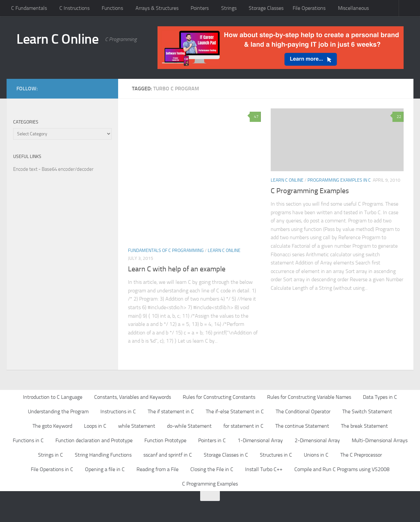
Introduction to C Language (53, 397)
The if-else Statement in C (235, 411)
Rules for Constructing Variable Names (309, 397)
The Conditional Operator (303, 411)
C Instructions (74, 8)
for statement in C (243, 426)
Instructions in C (118, 411)
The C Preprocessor (361, 455)
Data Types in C (380, 397)
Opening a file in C (105, 469)
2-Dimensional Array (317, 440)
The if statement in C (171, 411)
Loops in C (95, 426)
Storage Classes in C (226, 455)
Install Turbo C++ (264, 469)
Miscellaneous (353, 8)
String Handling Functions (103, 455)
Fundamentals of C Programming (166, 250)
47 (255, 117)
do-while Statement (189, 426)
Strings (229, 8)
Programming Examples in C (339, 180)
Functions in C (28, 440)
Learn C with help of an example (177, 269)
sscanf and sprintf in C (168, 455)
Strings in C (51, 455)
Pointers (200, 8)
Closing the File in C (212, 469)
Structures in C (276, 455)
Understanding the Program (58, 411)
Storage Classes (266, 8)
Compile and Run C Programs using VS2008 (342, 469)
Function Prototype (165, 440)
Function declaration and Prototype (94, 440)
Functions (112, 8)
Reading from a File (157, 469)
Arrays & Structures (157, 8)
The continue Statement (302, 426)
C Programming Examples (310, 191)
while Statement (137, 426)
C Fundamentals (29, 8)
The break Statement (364, 426)
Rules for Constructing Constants (219, 397)
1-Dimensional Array (260, 440)
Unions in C (316, 455)
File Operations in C (52, 469)
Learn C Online (57, 39)
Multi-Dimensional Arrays (380, 440)
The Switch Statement (367, 411)
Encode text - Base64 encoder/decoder (53, 169)
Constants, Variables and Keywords (133, 397)
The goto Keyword (52, 426)
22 (398, 117)
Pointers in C (212, 440)
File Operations (309, 8)
